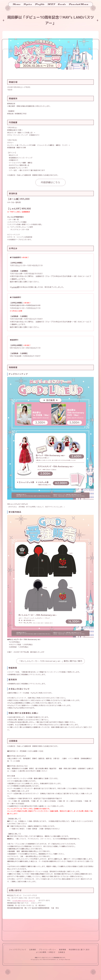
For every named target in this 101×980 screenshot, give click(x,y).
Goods (62, 4)
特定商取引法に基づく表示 (79, 950)
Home (17, 4)
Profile (40, 4)
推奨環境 (62, 950)
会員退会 (62, 952)
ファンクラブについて (18, 950)
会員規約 (33, 950)
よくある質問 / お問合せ (46, 952)
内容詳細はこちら (50, 182)
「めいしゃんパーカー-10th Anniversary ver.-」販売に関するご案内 (50, 661)
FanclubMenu (79, 4)
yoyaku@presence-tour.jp (24, 900)
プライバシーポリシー (48, 950)
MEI (51, 4)
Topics (28, 4)
